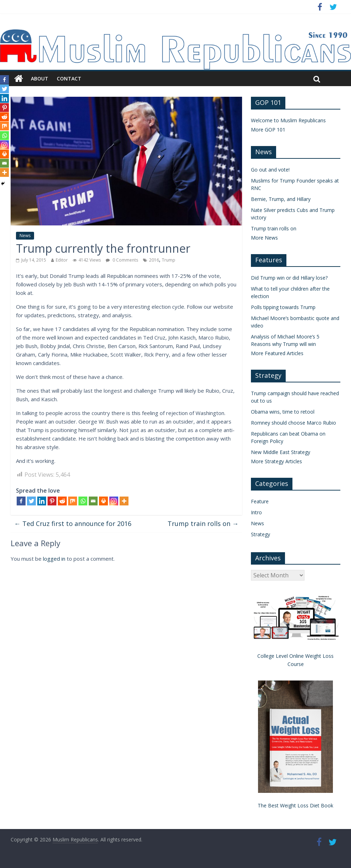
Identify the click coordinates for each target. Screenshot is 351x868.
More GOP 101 (268, 130)
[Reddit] (62, 501)
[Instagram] (114, 501)
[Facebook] (21, 501)
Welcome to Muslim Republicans (288, 120)
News (25, 236)
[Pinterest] (52, 501)
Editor (62, 260)
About (40, 79)
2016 (154, 260)
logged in (54, 559)
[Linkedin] (42, 501)
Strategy (260, 534)
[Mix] (73, 501)
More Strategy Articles (276, 461)
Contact (69, 79)
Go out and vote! (270, 170)
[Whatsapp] (83, 501)
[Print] (103, 501)
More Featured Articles (277, 353)
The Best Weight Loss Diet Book (295, 805)
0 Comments (122, 260)
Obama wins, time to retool (283, 412)
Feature (260, 501)
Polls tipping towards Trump (283, 307)
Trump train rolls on (203, 523)
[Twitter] (31, 501)
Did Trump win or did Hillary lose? (289, 278)
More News (264, 238)
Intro (256, 512)
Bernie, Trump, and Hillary (281, 199)
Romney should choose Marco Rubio (294, 423)
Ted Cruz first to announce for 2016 (73, 523)
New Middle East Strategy (281, 452)
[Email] (93, 501)
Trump (169, 260)
